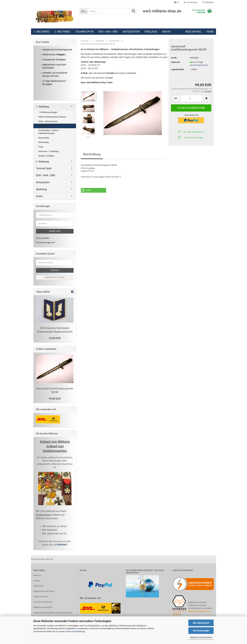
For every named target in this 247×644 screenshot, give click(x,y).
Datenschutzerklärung (75, 631)
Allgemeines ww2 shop (44, 591)
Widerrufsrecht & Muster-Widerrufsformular (53, 613)
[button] (93, 190)
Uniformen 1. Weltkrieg (48, 151)
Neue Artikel (194, 32)
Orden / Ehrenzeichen (48, 121)
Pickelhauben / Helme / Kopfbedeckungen (49, 132)
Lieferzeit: (176, 62)
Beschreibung (92, 154)
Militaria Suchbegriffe (43, 607)
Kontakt (37, 581)
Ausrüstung (43, 142)
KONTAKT (62, 545)
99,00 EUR (55, 399)
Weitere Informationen (201, 637)
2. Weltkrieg (62, 32)
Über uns (37, 575)
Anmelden (55, 231)
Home (210, 32)
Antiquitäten (131, 32)
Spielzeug (151, 32)
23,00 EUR (55, 338)
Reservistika (44, 138)
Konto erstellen (43, 238)
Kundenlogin (191, 2)
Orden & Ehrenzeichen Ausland (52, 117)
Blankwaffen (44, 126)
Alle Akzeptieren (201, 623)
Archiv (166, 32)
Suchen (55, 270)
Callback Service (41, 597)
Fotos (41, 147)
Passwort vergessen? (46, 242)
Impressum (39, 586)
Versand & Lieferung (42, 602)
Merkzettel (208, 2)
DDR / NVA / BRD (108, 32)
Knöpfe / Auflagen (46, 156)
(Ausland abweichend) (199, 65)
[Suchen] (134, 11)
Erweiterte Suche (55, 277)
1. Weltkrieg (42, 32)
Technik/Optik (84, 32)
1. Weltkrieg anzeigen (48, 112)
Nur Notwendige (201, 631)
